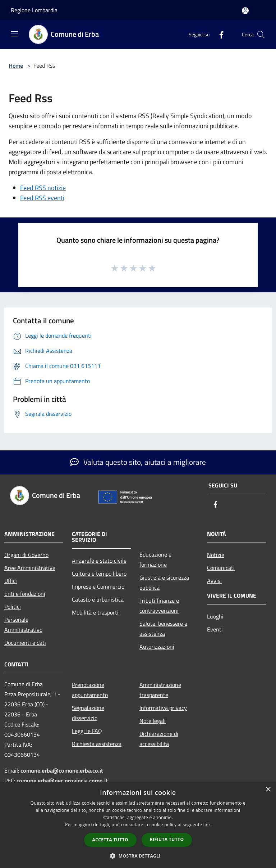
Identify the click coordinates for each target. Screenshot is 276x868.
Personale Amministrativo (23, 625)
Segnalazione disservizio (88, 713)
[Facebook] (218, 34)
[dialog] (138, 825)
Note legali (153, 721)
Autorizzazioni (157, 647)
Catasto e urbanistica (98, 599)
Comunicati (221, 568)
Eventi (215, 629)
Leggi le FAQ (87, 731)
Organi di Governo (26, 555)
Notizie (216, 555)
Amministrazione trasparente (160, 690)
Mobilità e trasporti (95, 612)
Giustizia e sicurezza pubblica (164, 583)
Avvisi (214, 581)
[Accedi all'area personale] (245, 11)
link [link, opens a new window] (207, 825)
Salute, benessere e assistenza (163, 629)
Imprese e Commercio (98, 586)
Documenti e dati (25, 643)
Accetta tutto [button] (110, 840)
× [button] (268, 790)
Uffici (11, 581)
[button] (138, 856)
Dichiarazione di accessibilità (159, 739)
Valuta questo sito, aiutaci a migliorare (138, 462)
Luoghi (215, 616)
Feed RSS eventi (42, 198)
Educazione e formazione (155, 559)
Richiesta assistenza (97, 744)
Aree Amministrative (30, 568)
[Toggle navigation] (14, 34)
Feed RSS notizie (43, 188)
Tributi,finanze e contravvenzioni (159, 606)
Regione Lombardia (34, 10)
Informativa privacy (163, 708)
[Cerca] (261, 35)
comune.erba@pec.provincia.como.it (62, 781)
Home (16, 66)
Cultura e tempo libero (99, 574)
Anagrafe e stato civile (99, 561)
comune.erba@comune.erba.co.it (62, 770)
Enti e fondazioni (25, 594)
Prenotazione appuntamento (90, 690)
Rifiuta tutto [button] (167, 839)
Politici (13, 607)
